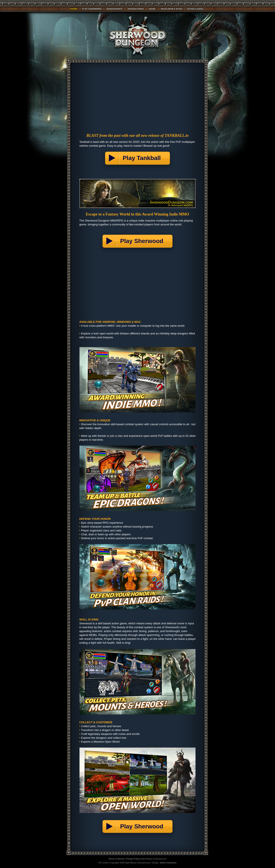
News (152, 9)
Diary (172, 9)
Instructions (136, 9)
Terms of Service (116, 859)
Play (92, 9)
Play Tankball (143, 158)
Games (195, 9)
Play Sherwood (143, 241)
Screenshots (114, 9)
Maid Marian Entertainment (154, 859)
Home (74, 9)
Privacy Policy (133, 859)
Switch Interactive (168, 863)
